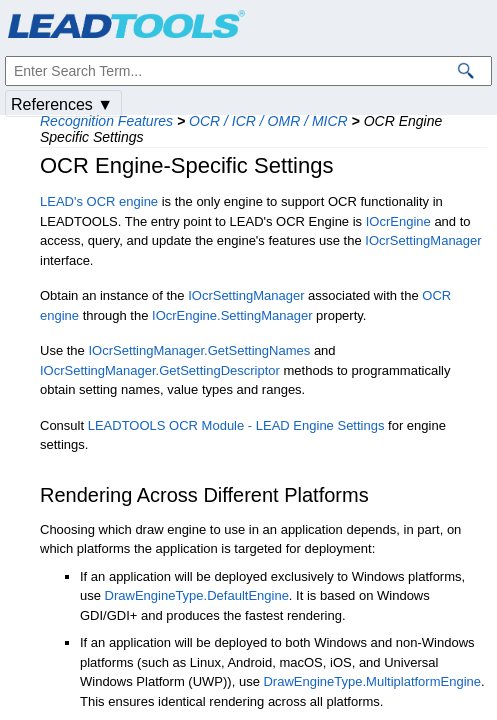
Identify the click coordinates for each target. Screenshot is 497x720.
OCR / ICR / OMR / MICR (268, 121)
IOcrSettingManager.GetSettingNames (199, 350)
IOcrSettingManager (423, 240)
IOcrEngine (398, 221)
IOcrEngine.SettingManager (232, 315)
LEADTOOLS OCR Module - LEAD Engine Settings (236, 425)
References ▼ (62, 104)
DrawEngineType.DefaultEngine (197, 595)
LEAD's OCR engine (99, 201)
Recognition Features (106, 121)
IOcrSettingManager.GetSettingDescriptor (160, 370)
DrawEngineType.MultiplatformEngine (372, 681)
